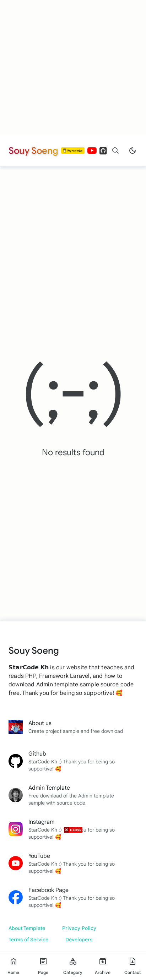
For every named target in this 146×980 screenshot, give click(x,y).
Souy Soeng (33, 151)
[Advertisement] (73, 67)
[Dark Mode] (133, 151)
